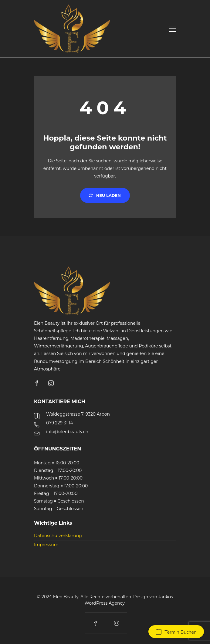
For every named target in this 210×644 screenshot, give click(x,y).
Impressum (46, 545)
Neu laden (105, 195)
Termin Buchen (176, 632)
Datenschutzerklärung (58, 536)
